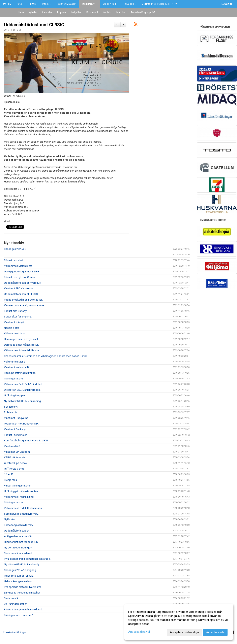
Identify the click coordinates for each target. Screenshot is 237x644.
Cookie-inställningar (15, 632)
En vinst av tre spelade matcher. (22, 593)
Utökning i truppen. (15, 395)
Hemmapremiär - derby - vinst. (21, 339)
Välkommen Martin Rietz (18, 266)
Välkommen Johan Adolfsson (21, 350)
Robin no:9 (10, 412)
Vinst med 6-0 (12, 446)
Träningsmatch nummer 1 (19, 615)
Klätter (130, 4)
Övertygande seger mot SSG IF (22, 272)
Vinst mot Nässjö (14, 322)
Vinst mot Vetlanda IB (16, 367)
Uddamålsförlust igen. (17, 531)
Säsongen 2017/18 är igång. (20, 570)
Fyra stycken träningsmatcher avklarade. (27, 559)
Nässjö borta (12, 328)
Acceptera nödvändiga (184, 632)
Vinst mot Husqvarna (16, 418)
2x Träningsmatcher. (16, 604)
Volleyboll (111, 4)
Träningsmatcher (14, 379)
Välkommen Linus (14, 333)
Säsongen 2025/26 (15, 249)
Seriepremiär (11, 598)
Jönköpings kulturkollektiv (161, 4)
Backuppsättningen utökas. (20, 373)
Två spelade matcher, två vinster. (23, 587)
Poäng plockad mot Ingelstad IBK (23, 300)
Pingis (47, 4)
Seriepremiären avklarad (18, 553)
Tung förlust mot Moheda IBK (21, 542)
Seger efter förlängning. (18, 317)
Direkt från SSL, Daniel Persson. (22, 390)
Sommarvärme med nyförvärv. (21, 514)
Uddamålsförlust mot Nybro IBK (23, 283)
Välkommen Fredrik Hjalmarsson (23, 508)
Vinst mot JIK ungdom (17, 452)
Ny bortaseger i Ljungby (18, 548)
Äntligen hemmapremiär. (18, 536)
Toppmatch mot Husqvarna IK (21, 424)
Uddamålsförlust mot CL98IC (34, 25)
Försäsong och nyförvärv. (19, 525)
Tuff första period (14, 469)
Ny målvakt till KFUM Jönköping (22, 401)
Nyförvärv (10, 519)
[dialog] (179, 622)
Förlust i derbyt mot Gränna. (20, 277)
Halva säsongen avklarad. (19, 581)
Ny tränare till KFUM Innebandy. (22, 564)
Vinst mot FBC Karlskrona (19, 288)
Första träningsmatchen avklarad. (23, 609)
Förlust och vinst (14, 260)
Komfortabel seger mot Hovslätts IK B (26, 440)
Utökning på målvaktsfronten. (21, 491)
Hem (7, 4)
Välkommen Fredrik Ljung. (19, 497)
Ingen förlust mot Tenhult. (19, 576)
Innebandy (90, 4)
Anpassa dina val (139, 632)
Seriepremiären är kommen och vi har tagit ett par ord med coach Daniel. (46, 356)
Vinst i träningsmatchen (18, 486)
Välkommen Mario (15, 362)
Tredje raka (10, 480)
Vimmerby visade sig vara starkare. (24, 305)
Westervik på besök (16, 463)
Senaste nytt (11, 407)
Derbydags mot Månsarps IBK (21, 345)
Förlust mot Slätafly (15, 311)
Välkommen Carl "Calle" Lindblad (23, 384)
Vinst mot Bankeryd (15, 429)
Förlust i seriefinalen (16, 435)
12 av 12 (9, 474)
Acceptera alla (215, 632)
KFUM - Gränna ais (15, 457)
